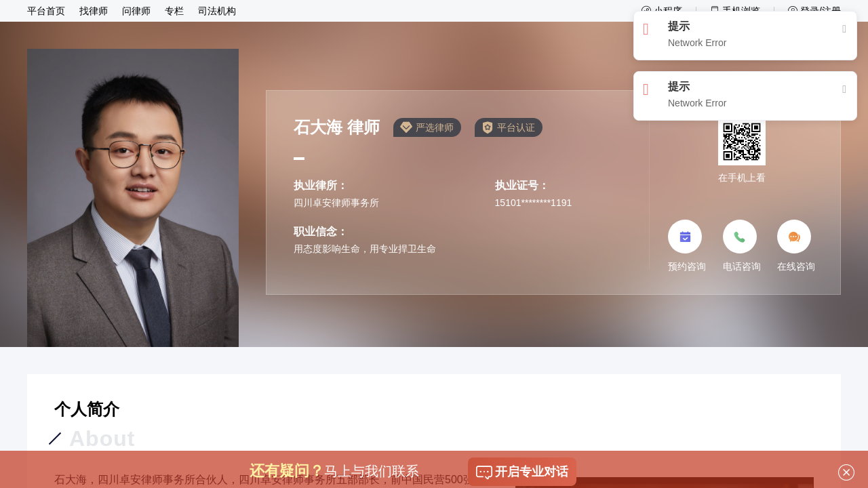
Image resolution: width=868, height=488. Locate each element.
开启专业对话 (522, 474)
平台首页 (46, 11)
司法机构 (217, 11)
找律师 (94, 11)
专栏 (174, 11)
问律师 (136, 11)
